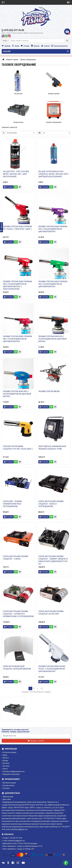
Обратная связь (8, 797)
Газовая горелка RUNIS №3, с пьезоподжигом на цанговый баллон (52, 339)
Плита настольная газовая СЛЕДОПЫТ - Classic (16, 558)
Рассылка (6, 788)
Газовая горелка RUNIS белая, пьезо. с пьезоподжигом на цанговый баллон (52, 669)
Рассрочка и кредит (59, 46)
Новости (5, 758)
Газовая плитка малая (49, 391)
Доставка (6, 766)
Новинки (6, 46)
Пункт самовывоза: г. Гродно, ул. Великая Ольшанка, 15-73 (22, 846)
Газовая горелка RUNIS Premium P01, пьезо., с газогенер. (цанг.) (17, 228)
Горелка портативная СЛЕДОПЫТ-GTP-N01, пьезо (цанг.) (18, 448)
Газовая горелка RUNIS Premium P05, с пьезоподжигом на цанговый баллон (53, 284)
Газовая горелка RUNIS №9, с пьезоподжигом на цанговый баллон (17, 394)
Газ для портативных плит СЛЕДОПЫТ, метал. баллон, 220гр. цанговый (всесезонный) (54, 174)
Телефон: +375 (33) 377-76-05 (12, 838)
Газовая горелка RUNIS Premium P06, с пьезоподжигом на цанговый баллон (17, 339)
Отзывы (25, 46)
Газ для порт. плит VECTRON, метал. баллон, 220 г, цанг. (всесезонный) (16, 174)
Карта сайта (6, 799)
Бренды (35, 46)
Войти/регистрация (9, 783)
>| (41, 688)
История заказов (8, 785)
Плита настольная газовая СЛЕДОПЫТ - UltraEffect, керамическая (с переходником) (18, 614)
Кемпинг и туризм (12, 60)
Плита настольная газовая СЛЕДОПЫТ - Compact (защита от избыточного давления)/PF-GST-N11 (53, 560)
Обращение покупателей (11, 774)
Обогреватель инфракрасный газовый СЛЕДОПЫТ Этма (52, 448)
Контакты (6, 763)
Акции (16, 46)
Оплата (5, 769)
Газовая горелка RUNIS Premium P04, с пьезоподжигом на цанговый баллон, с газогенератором (17, 285)
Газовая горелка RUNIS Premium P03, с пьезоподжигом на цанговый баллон (53, 229)
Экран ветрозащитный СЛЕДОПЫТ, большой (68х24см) (17, 668)
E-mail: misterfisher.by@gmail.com (13, 841)
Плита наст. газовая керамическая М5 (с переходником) (12, 504)
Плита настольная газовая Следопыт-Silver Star (51, 613)
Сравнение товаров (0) (9, 127)
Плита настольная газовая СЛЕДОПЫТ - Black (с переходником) (51, 504)
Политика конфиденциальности (13, 771)
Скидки (45, 46)
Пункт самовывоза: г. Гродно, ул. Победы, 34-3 (18, 849)
